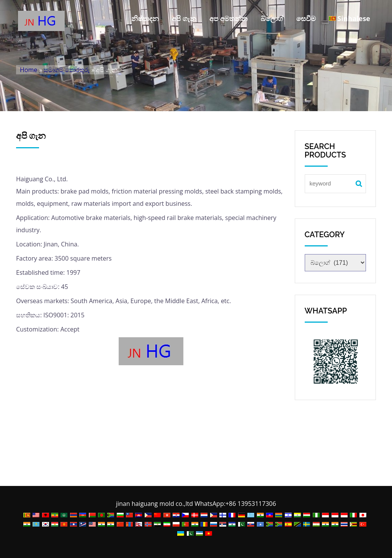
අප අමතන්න (229, 18)
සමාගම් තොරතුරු (67, 70)
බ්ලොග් (272, 18)
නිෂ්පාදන (145, 18)
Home (29, 70)
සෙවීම (306, 18)
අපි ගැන (184, 18)
